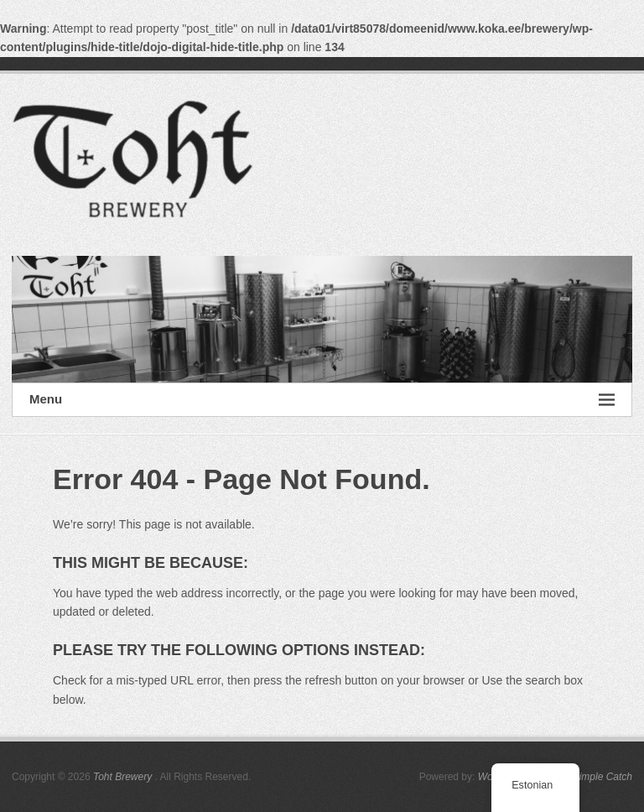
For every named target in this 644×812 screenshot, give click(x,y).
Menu (322, 400)
